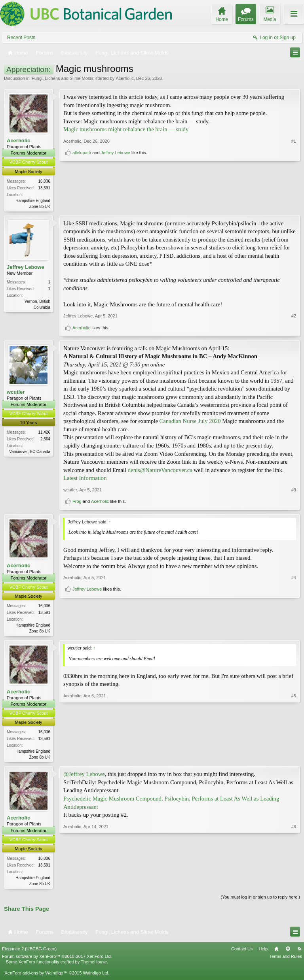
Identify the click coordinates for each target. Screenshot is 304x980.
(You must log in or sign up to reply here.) (260, 899)
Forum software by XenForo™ (57, 959)
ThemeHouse (94, 965)
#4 (294, 617)
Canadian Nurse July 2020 (190, 422)
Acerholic (124, 78)
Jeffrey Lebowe (116, 203)
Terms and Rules (286, 959)
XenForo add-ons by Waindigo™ (36, 976)
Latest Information (85, 479)
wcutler (16, 392)
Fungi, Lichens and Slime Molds (63, 78)
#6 (294, 884)
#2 (294, 317)
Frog (77, 502)
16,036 (44, 181)
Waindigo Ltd (95, 976)
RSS (299, 951)
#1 (294, 192)
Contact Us (242, 951)
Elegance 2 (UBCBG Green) (29, 951)
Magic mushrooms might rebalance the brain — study (126, 129)
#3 (294, 490)
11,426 (44, 433)
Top (288, 951)
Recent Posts (21, 38)
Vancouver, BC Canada (30, 452)
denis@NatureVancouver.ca (160, 470)
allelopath (82, 203)
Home (276, 951)
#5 (294, 757)
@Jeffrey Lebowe (84, 776)
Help (263, 951)
